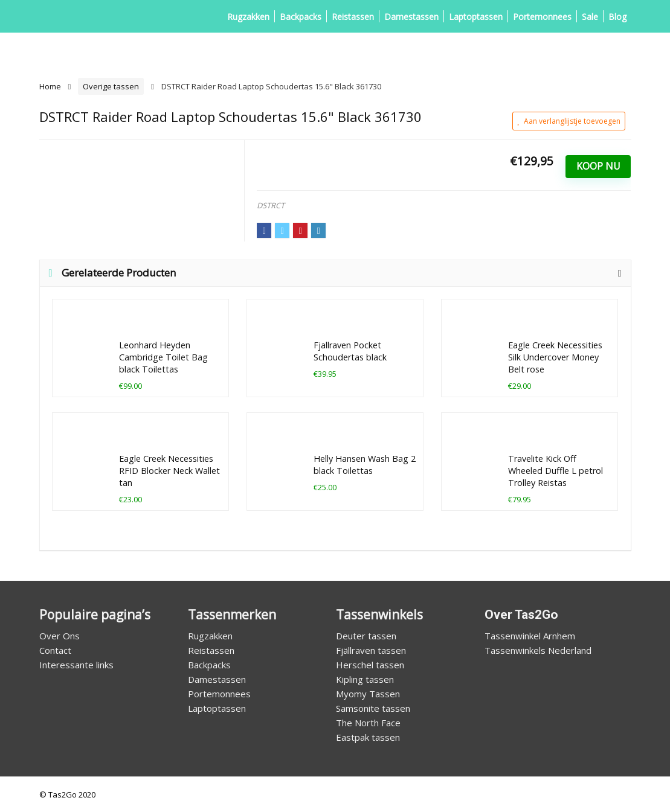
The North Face (368, 723)
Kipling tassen (365, 679)
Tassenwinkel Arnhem (530, 636)
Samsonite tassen (373, 708)
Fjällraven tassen (371, 650)
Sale (590, 17)
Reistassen (353, 17)
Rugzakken (248, 17)
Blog (617, 17)
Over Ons (60, 636)
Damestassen (411, 17)
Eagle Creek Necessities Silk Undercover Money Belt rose (555, 357)
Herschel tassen (370, 665)
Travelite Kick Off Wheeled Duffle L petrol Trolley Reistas (556, 471)
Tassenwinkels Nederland (538, 650)
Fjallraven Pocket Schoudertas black (350, 351)
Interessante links (76, 665)
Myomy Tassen (368, 694)
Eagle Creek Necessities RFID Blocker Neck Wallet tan (169, 471)
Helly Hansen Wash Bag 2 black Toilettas (365, 465)
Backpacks (301, 17)
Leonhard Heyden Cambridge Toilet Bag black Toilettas (163, 357)
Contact (55, 650)
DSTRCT (271, 205)
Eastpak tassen (368, 737)
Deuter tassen (366, 636)
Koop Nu (598, 166)
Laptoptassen (476, 17)
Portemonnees (542, 17)
